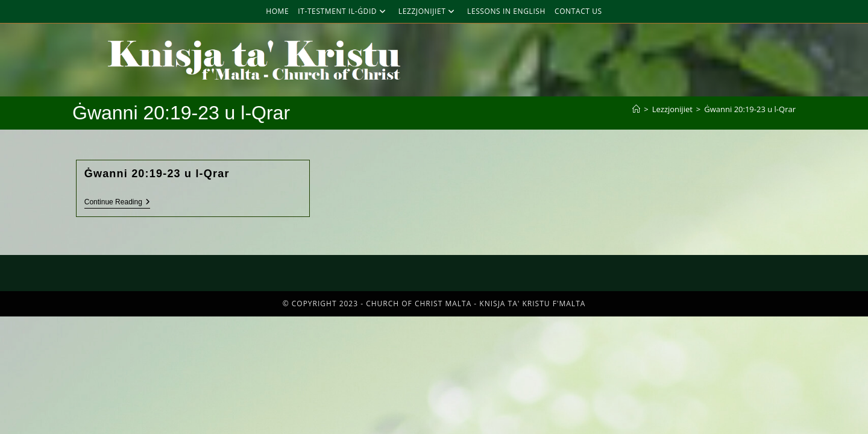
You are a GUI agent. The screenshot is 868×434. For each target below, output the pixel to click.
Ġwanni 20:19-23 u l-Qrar (750, 109)
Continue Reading (117, 202)
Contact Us (578, 11)
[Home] (636, 109)
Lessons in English (506, 11)
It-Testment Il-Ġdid (344, 11)
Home (277, 11)
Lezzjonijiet (428, 11)
